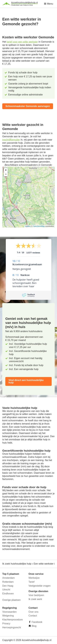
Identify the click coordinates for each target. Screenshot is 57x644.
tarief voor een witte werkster (22, 42)
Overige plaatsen (11, 600)
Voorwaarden (9, 612)
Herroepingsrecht (12, 627)
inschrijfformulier (11, 140)
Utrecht (6, 590)
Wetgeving (8, 616)
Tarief (32, 582)
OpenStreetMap (39, 226)
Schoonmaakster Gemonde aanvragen (28, 106)
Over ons (34, 612)
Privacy (6, 624)
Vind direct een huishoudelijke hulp (26, 381)
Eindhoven (8, 594)
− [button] (6, 174)
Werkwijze (34, 578)
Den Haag (8, 586)
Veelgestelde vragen (40, 586)
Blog (34, 626)
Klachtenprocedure (12, 620)
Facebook (37, 622)
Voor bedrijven (36, 595)
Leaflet (27, 226)
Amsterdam (9, 578)
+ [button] (6, 170)
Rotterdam (8, 582)
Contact (33, 616)
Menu (48, 4)
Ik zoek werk (35, 599)
